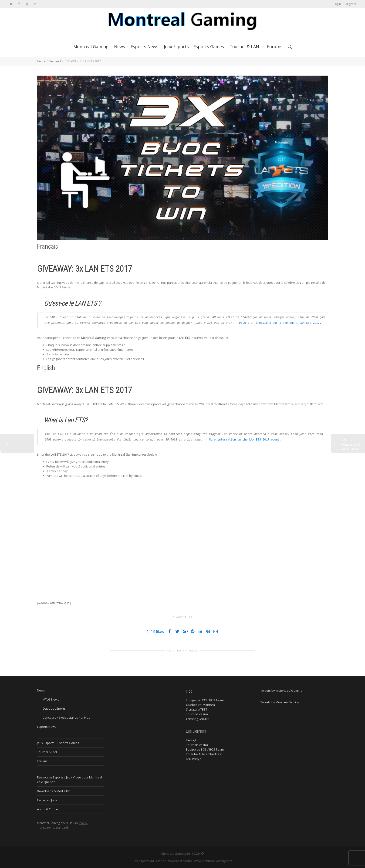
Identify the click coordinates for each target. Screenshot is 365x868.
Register (351, 4)
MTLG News (51, 699)
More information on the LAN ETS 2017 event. (245, 440)
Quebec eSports (54, 708)
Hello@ (191, 740)
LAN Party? (193, 759)
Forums (275, 47)
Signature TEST (197, 709)
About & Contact (48, 809)
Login (337, 4)
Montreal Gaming (91, 47)
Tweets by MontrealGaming (280, 702)
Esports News (144, 47)
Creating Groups (198, 719)
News (120, 47)
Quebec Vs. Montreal (201, 705)
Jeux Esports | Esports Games (194, 47)
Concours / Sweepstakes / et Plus (66, 718)
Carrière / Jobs (47, 800)
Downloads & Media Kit (53, 791)
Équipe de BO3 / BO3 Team (205, 700)
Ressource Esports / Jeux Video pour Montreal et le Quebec (69, 780)
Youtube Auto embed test (204, 754)
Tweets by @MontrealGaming (281, 691)
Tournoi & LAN (245, 47)
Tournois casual (197, 714)
